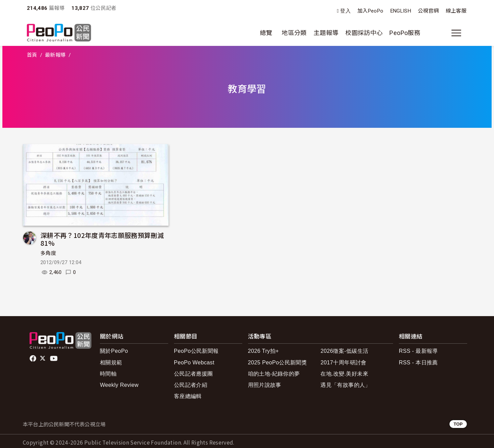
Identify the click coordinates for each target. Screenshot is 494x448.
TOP (458, 424)
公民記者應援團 (193, 374)
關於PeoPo (114, 351)
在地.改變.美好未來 (344, 374)
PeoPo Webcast (194, 363)
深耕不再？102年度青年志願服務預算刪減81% (102, 239)
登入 (345, 11)
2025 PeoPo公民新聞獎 (277, 363)
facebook (33, 359)
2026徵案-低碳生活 (344, 351)
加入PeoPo (370, 11)
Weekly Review (119, 385)
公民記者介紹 (191, 385)
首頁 (32, 55)
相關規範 (111, 363)
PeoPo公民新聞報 (196, 351)
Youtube (54, 359)
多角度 (48, 253)
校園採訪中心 (364, 33)
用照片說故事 (265, 385)
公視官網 (428, 11)
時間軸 (108, 374)
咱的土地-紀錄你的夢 (274, 374)
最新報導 (55, 55)
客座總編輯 (188, 396)
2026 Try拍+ (263, 351)
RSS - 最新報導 (418, 351)
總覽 (266, 33)
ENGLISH (401, 11)
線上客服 (456, 11)
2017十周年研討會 (343, 363)
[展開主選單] (456, 33)
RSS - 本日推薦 (418, 363)
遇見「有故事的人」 (345, 385)
